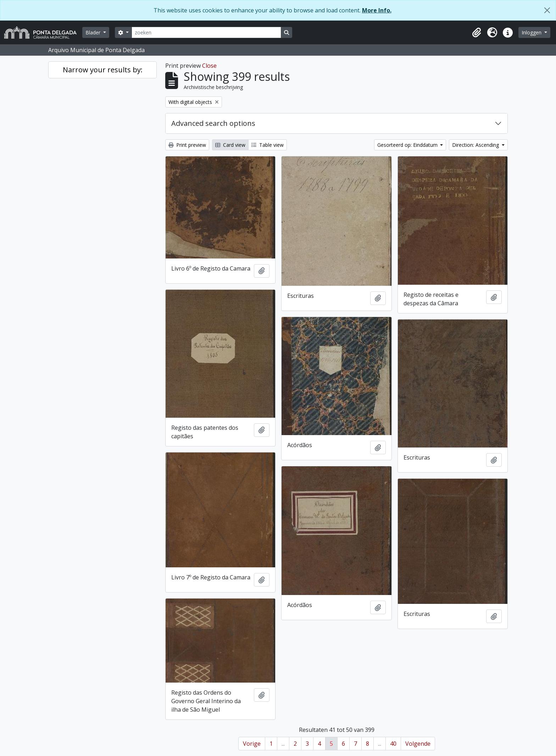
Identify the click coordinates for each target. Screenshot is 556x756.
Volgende (418, 744)
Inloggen (532, 32)
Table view (268, 145)
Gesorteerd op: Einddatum (408, 145)
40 (393, 744)
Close (209, 66)
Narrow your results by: (103, 70)
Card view (230, 145)
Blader (94, 32)
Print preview (187, 145)
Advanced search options (213, 123)
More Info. (377, 10)
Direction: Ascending (476, 145)
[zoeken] (206, 32)
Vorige (252, 744)
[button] (477, 33)
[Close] (547, 10)
